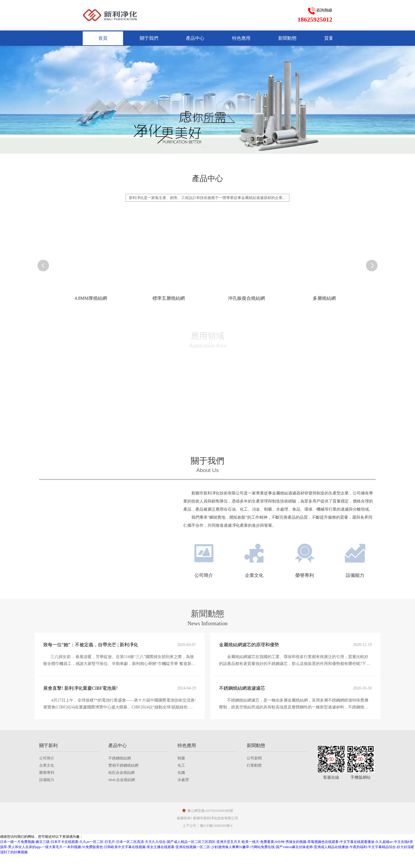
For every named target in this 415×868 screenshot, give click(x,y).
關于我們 (207, 461)
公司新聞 (254, 820)
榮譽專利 (47, 834)
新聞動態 (256, 807)
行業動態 (254, 827)
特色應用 (187, 807)
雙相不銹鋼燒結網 (123, 827)
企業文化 (47, 827)
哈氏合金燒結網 (121, 834)
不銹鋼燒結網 (120, 820)
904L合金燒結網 (122, 842)
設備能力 (47, 842)
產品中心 (118, 807)
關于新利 (48, 807)
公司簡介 (47, 820)
